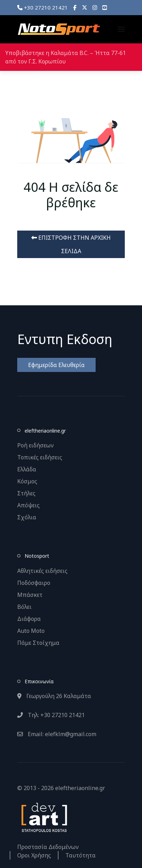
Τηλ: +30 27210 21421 (51, 715)
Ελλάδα (27, 469)
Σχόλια (27, 517)
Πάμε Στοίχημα (38, 643)
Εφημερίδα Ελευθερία (56, 365)
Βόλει (24, 607)
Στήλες (26, 493)
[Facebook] (75, 7)
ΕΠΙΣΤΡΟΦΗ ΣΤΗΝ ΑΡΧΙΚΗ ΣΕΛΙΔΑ (71, 244)
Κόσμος (27, 481)
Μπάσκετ (30, 595)
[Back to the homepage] (59, 29)
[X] (85, 7)
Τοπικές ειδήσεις (40, 457)
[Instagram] (95, 7)
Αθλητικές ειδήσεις (42, 571)
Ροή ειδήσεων (35, 445)
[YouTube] (105, 7)
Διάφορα (29, 619)
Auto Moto (31, 631)
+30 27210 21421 (43, 7)
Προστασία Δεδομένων (48, 847)
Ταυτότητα (80, 855)
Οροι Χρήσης (34, 855)
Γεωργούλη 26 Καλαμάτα (54, 696)
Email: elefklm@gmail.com (57, 734)
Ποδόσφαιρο (34, 583)
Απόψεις (28, 505)
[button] (121, 29)
